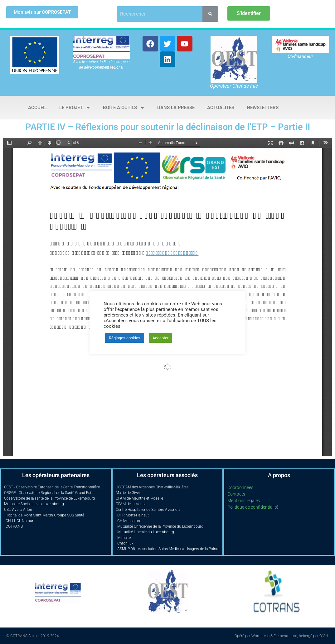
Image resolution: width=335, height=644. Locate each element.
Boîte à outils (124, 108)
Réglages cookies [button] (125, 338)
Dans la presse (176, 108)
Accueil (37, 108)
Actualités (221, 108)
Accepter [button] (160, 338)
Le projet (75, 108)
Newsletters (263, 108)
